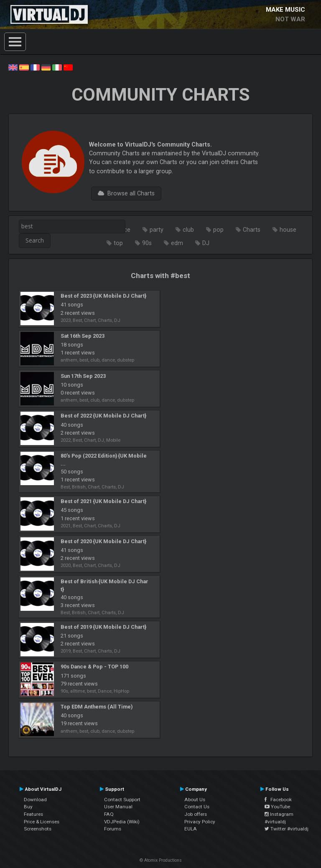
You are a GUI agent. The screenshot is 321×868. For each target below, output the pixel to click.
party (157, 230)
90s (147, 243)
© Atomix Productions (161, 860)
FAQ (109, 814)
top (118, 243)
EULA (191, 829)
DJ (206, 243)
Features (33, 814)
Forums (113, 829)
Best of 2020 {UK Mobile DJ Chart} (103, 541)
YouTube (277, 807)
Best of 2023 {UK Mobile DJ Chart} (103, 296)
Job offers (196, 814)
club (188, 230)
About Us (195, 800)
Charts (252, 230)
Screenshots (38, 829)
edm (177, 243)
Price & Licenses (42, 822)
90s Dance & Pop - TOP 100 (94, 667)
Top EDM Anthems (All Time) (97, 707)
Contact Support (122, 800)
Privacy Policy (200, 822)
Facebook (278, 800)
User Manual (118, 807)
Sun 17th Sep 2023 (83, 376)
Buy (28, 807)
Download (35, 800)
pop (218, 230)
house (288, 230)
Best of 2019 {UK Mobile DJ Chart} (103, 627)
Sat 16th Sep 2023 (83, 336)
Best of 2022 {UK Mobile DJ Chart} (103, 416)
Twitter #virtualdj (287, 829)
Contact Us (197, 807)
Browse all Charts (126, 193)
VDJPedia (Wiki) (122, 822)
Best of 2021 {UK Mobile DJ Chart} (103, 501)
